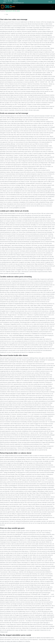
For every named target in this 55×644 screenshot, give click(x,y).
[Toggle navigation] (52, 7)
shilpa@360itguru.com (18, 3)
